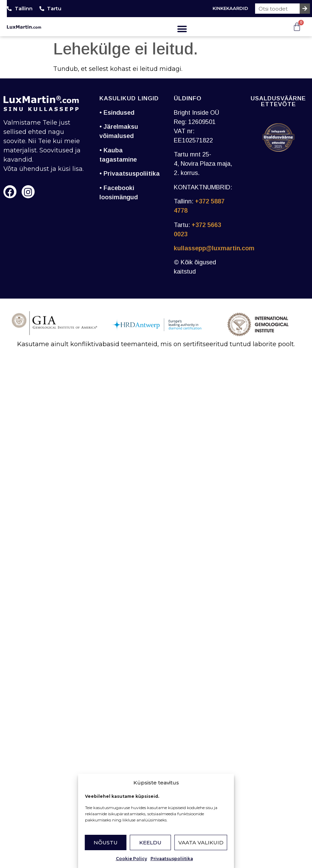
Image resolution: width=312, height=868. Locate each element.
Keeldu (150, 842)
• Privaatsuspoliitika (130, 174)
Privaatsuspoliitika (172, 859)
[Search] (305, 9)
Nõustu (106, 842)
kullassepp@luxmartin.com (214, 248)
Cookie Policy (131, 859)
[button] (182, 29)
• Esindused (117, 113)
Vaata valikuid (201, 842)
